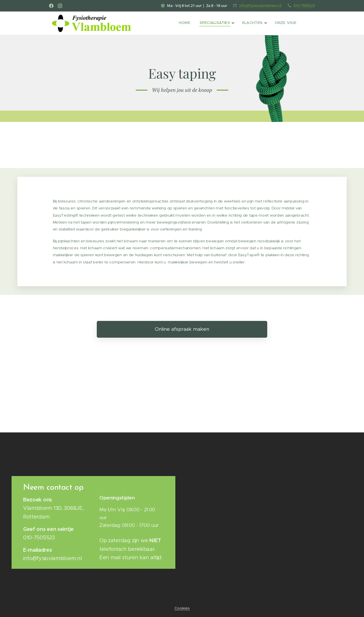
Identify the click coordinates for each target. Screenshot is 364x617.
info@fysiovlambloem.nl (260, 5)
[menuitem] (264, 23)
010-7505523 (304, 5)
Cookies (182, 608)
